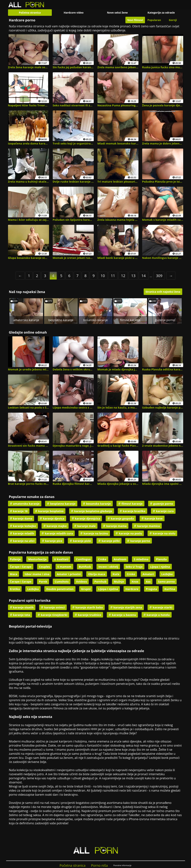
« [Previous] (11, 310)
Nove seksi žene (117, 13)
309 (159, 276)
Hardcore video (74, 13)
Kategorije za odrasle (161, 13)
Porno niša (100, 865)
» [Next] (180, 310)
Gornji (173, 20)
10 (103, 276)
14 (144, 276)
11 (113, 276)
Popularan (154, 20)
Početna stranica (30, 13)
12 (123, 276)
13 (133, 276)
